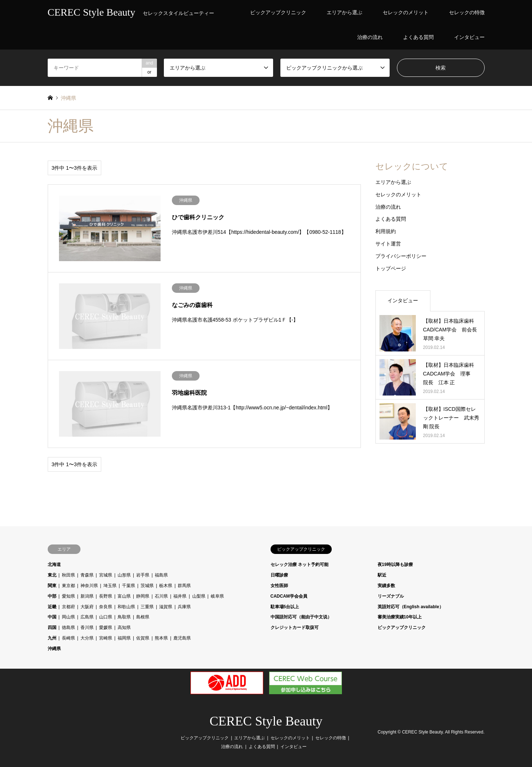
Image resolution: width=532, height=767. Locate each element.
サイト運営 (388, 244)
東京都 (68, 586)
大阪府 (87, 607)
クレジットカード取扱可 (295, 628)
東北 (52, 575)
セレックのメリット (406, 12)
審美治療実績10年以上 (400, 617)
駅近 (382, 575)
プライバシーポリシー (401, 256)
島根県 (143, 617)
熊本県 (161, 638)
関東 (52, 586)
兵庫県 (184, 607)
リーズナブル (391, 596)
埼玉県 (110, 586)
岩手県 (143, 575)
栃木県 (166, 586)
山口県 (106, 617)
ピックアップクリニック (278, 12)
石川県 (161, 596)
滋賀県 (166, 607)
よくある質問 (418, 37)
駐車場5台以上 (285, 607)
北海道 (54, 565)
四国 (52, 628)
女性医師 (279, 586)
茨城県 (147, 586)
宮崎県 (106, 638)
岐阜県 (217, 596)
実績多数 (386, 586)
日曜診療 (279, 575)
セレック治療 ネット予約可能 (300, 565)
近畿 (52, 607)
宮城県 (106, 575)
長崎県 (68, 638)
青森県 (87, 575)
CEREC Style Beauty (266, 721)
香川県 (87, 628)
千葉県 (129, 586)
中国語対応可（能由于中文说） (301, 617)
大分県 (87, 638)
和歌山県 (126, 607)
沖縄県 (54, 649)
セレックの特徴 (467, 12)
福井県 (180, 596)
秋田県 (68, 575)
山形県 (124, 575)
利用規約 (386, 231)
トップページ (391, 268)
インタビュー (469, 37)
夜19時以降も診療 (395, 565)
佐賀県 (143, 638)
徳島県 (68, 628)
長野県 (106, 596)
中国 (52, 617)
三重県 (147, 607)
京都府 (68, 607)
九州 (52, 638)
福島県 (161, 575)
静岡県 (143, 596)
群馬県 (184, 586)
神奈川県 (89, 586)
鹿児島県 (182, 638)
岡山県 (68, 617)
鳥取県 (124, 617)
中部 (52, 596)
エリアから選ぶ (344, 12)
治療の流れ (370, 37)
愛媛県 (106, 628)
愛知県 (68, 596)
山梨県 (199, 596)
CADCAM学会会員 (289, 596)
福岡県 (124, 638)
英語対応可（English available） (411, 607)
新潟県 (87, 596)
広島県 (87, 617)
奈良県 (106, 607)
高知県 (124, 628)
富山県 (124, 596)
